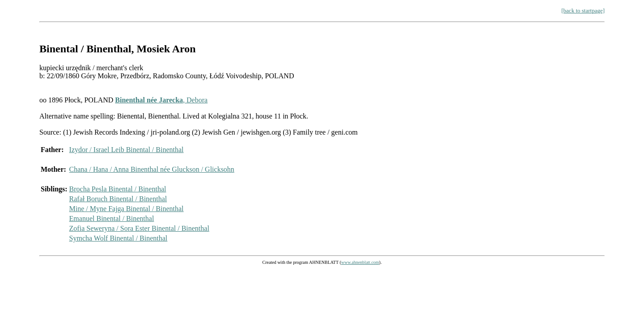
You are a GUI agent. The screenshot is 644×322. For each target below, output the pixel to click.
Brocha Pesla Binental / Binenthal (118, 189)
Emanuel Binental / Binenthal (112, 218)
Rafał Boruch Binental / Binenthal (118, 199)
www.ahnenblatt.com (360, 262)
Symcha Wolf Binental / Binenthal (119, 238)
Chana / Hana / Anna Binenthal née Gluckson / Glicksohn (152, 169)
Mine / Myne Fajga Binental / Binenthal (127, 209)
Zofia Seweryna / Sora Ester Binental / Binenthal (139, 228)
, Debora (161, 100)
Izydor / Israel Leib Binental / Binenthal (127, 150)
